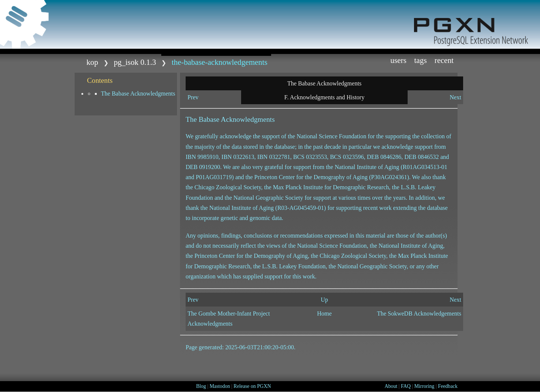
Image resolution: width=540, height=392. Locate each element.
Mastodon (220, 386)
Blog (201, 386)
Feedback (448, 386)
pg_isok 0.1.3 (135, 62)
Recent (444, 60)
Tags (421, 60)
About (391, 386)
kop (92, 62)
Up (324, 300)
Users (398, 60)
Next (455, 97)
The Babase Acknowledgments (138, 94)
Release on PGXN (252, 386)
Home (324, 313)
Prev (193, 97)
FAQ (406, 386)
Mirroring (424, 386)
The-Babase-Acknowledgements (220, 62)
